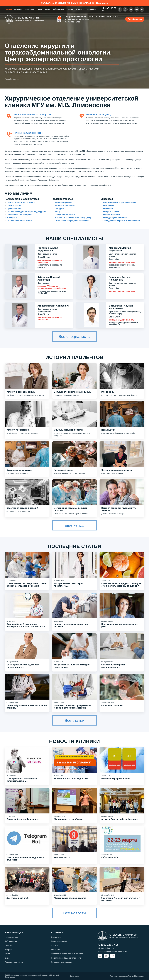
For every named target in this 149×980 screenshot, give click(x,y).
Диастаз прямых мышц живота (21, 202)
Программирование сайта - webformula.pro (127, 976)
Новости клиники (59, 941)
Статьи (54, 945)
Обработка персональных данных (67, 954)
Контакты (80, 9)
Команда (18, 9)
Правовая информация (62, 962)
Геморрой (59, 209)
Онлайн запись (135, 19)
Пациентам (92, 9)
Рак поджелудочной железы (116, 218)
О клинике (56, 937)
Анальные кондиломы (65, 205)
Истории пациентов (14, 962)
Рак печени (108, 209)
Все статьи (75, 720)
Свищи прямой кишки (65, 215)
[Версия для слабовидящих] (137, 9)
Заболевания (58, 9)
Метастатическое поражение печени (119, 202)
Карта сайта (74, 976)
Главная (8, 9)
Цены (39, 9)
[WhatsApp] (120, 9)
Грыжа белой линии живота (20, 221)
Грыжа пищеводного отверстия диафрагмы (27, 212)
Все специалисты (74, 336)
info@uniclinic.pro (106, 948)
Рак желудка (108, 205)
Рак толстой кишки (111, 215)
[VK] (125, 9)
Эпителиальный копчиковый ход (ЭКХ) (73, 218)
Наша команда (11, 937)
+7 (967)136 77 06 (108, 945)
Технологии (29, 9)
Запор (57, 212)
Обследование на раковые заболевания (121, 221)
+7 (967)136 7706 (109, 9)
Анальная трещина (63, 202)
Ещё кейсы (74, 525)
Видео (8, 958)
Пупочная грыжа (14, 209)
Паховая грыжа (14, 205)
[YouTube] (100, 956)
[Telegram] (131, 9)
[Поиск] (142, 9)
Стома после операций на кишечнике (72, 221)
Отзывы (70, 9)
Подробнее (102, 3)
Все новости (74, 913)
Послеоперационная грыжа (19, 215)
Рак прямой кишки (111, 212)
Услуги (47, 9)
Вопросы (9, 950)
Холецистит (12, 218)
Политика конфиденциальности (66, 958)
